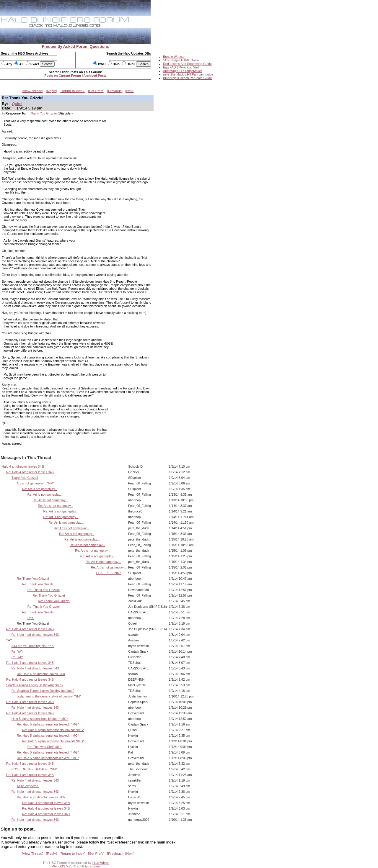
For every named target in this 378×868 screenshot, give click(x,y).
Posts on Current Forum (63, 76)
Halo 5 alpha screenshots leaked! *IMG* (40, 719)
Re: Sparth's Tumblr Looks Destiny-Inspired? (43, 691)
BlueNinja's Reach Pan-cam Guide (187, 78)
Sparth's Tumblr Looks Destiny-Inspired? (35, 685)
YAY (9, 640)
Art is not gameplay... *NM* (35, 483)
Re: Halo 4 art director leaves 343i (30, 472)
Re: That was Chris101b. (45, 747)
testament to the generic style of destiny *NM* (49, 696)
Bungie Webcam (175, 57)
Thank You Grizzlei (44, 113)
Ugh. (31, 618)
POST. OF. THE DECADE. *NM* (34, 769)
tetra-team (93, 866)
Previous (115, 91)
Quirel (17, 104)
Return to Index (72, 91)
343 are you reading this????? (33, 646)
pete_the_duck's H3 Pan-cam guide (188, 74)
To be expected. (28, 786)
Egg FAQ (170, 67)
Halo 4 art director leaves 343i (23, 466)
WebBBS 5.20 (62, 866)
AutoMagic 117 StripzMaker (183, 71)
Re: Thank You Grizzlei (33, 579)
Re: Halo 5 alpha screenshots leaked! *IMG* (48, 724)
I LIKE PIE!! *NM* (109, 573)
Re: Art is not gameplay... (40, 489)
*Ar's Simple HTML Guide (181, 60)
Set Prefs (96, 91)
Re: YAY (17, 651)
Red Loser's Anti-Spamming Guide (187, 64)
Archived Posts (95, 76)
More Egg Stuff (189, 67)
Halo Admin (101, 863)
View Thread (32, 91)
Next (130, 91)
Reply (51, 91)
